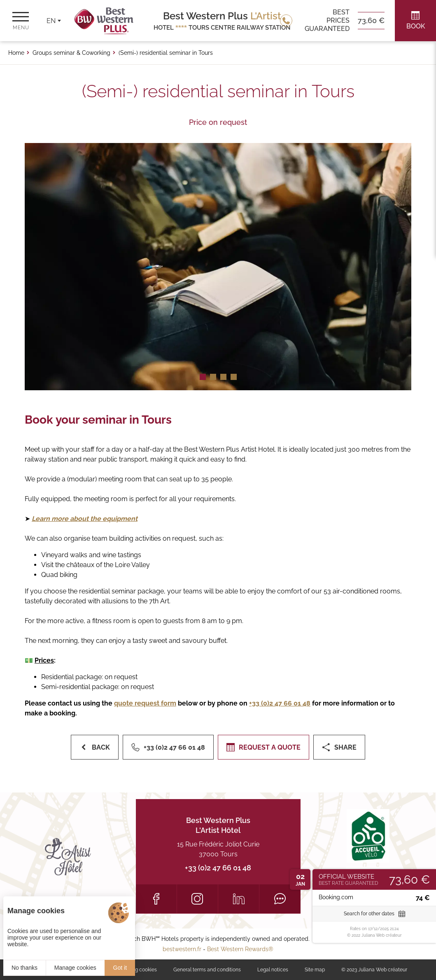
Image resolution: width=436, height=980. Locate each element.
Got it (120, 968)
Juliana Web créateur (383, 970)
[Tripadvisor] (280, 899)
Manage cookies (75, 968)
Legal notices (273, 970)
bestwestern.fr (182, 949)
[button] (203, 377)
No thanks (24, 968)
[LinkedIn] (239, 899)
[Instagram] (197, 899)
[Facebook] (156, 899)
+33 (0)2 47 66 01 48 (218, 868)
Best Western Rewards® (240, 949)
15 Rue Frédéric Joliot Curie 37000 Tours (218, 849)
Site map (315, 970)
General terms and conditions (207, 970)
